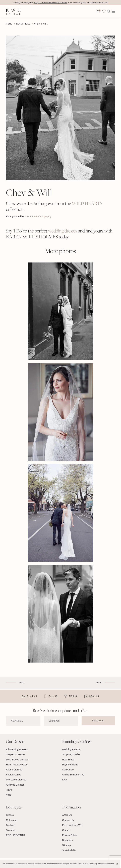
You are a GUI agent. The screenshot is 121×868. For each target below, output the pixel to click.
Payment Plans (70, 765)
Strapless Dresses (16, 754)
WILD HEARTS (87, 203)
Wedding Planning (72, 749)
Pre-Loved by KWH (72, 825)
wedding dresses (63, 231)
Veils (9, 795)
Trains (9, 790)
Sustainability (69, 850)
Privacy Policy (69, 835)
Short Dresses (13, 775)
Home (9, 24)
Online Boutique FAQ (73, 775)
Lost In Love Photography (38, 216)
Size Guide (68, 770)
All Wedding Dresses (17, 749)
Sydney (10, 815)
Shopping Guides (71, 754)
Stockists (11, 830)
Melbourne (12, 820)
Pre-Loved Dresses (16, 780)
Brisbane (11, 825)
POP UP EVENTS (15, 835)
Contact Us (68, 820)
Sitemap (66, 845)
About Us (67, 815)
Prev (99, 683)
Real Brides (23, 24)
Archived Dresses (15, 785)
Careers (66, 830)
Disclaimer (68, 840)
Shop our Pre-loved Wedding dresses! (51, 3)
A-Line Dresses (14, 770)
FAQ (65, 780)
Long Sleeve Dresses (17, 760)
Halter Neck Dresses (17, 765)
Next (22, 683)
